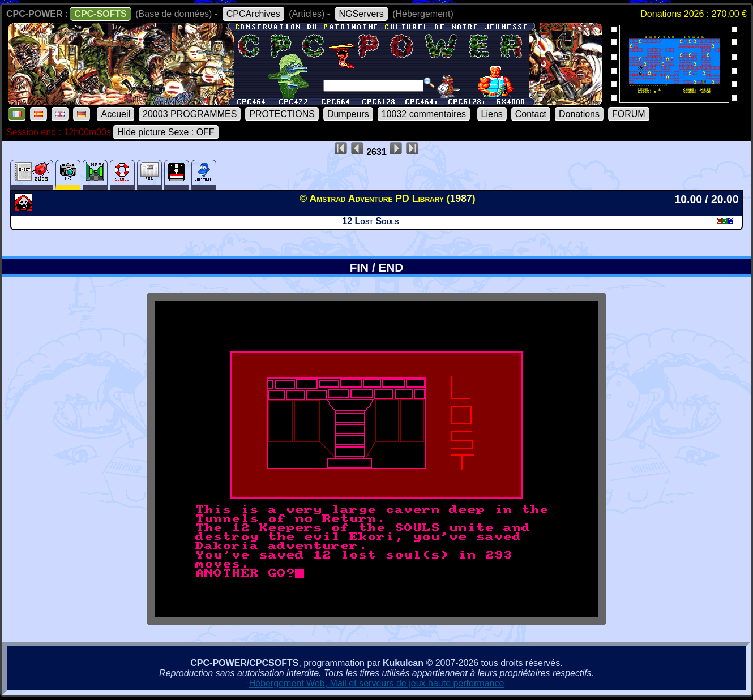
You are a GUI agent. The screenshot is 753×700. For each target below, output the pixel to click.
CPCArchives (253, 14)
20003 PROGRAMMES (190, 114)
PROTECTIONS (282, 114)
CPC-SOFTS (100, 14)
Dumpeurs (348, 114)
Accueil (115, 114)
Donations (579, 114)
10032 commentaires (424, 114)
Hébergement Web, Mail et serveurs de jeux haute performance (377, 683)
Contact (531, 114)
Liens (492, 114)
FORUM (629, 114)
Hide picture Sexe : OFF (166, 132)
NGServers (361, 14)
